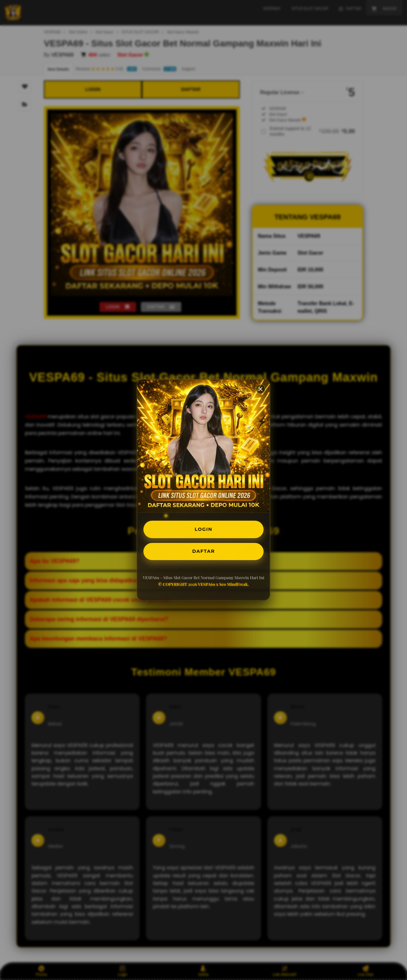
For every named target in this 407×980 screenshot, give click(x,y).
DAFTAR (203, 552)
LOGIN (204, 528)
